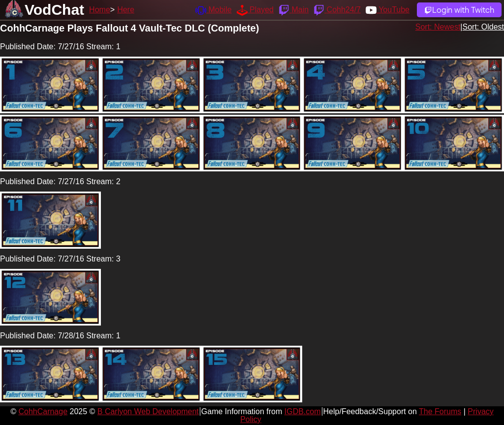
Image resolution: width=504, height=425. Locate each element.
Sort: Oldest (483, 27)
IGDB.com (303, 411)
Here (126, 10)
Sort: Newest (438, 27)
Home (100, 10)
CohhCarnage (43, 411)
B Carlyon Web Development (148, 411)
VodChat (54, 10)
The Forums (440, 411)
